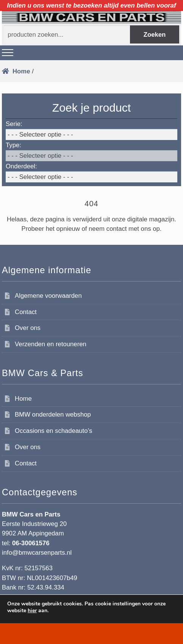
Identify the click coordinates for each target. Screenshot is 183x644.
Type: (13, 145)
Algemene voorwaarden (48, 296)
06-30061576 (31, 543)
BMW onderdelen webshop (53, 415)
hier (32, 611)
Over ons (28, 328)
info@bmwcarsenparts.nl (37, 553)
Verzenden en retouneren (51, 344)
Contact (26, 312)
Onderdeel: (21, 166)
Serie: (14, 124)
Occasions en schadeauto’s (53, 431)
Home (21, 71)
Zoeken (155, 35)
